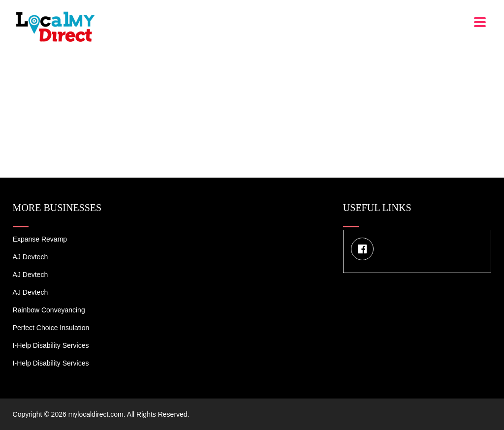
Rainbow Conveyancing (49, 310)
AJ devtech (31, 257)
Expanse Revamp (40, 239)
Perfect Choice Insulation (51, 328)
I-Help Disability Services (51, 345)
